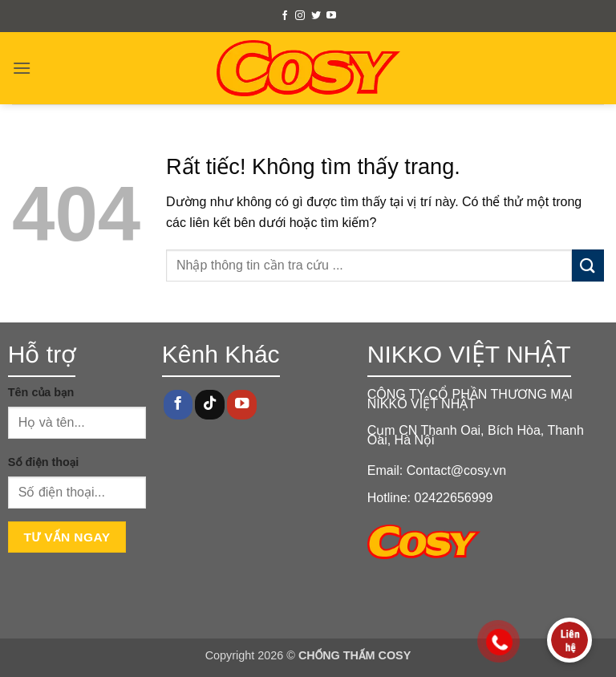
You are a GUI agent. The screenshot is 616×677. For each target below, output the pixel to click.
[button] (22, 68)
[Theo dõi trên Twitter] (316, 16)
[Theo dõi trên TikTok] (209, 405)
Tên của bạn (41, 392)
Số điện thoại (43, 462)
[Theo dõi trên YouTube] (331, 16)
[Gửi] (588, 265)
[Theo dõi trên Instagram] (300, 16)
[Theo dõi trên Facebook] (285, 16)
